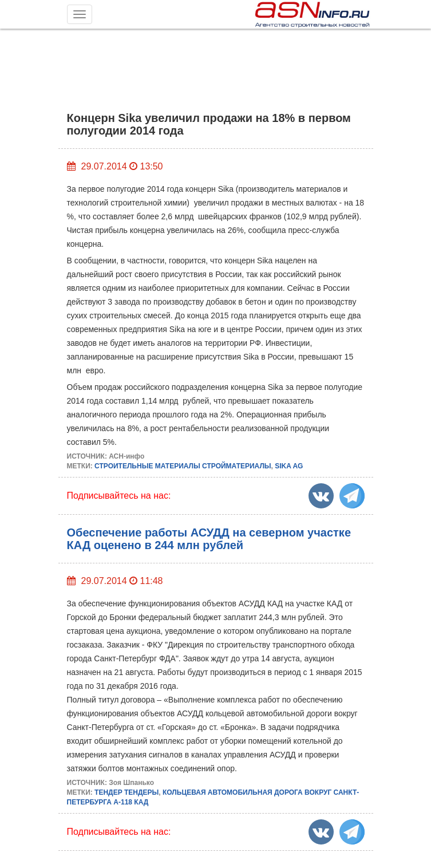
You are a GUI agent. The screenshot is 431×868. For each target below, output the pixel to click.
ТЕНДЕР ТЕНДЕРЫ (126, 792)
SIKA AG (289, 466)
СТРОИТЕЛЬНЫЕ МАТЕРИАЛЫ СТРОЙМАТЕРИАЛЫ (183, 466)
